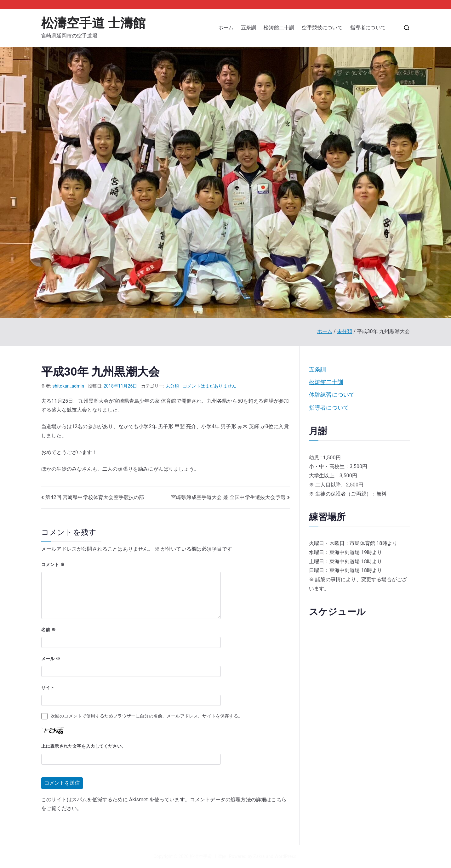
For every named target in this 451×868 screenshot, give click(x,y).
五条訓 (248, 28)
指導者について (371, 28)
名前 (49, 630)
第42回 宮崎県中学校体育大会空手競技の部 (95, 497)
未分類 (172, 386)
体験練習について (332, 395)
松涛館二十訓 (279, 28)
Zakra (259, 856)
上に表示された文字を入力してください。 (84, 746)
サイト (48, 688)
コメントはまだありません (209, 386)
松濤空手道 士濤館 (93, 23)
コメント (53, 564)
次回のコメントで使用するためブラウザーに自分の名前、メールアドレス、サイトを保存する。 (147, 716)
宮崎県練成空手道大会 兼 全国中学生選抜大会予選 (228, 497)
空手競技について (322, 28)
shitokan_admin (69, 386)
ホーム (226, 28)
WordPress (285, 856)
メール (51, 659)
